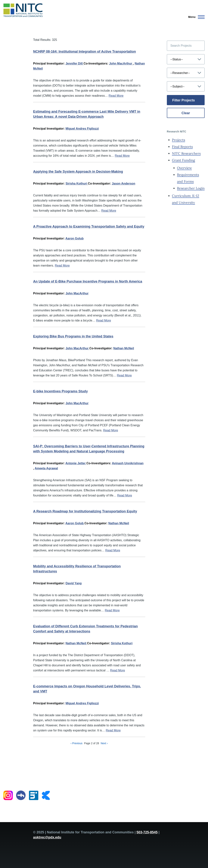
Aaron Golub (75, 238)
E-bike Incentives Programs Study (60, 391)
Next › (104, 743)
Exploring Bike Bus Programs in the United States (73, 336)
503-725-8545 (147, 832)
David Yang (74, 583)
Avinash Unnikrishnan (128, 463)
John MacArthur (121, 63)
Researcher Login (191, 188)
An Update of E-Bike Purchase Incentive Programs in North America (88, 281)
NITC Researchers (186, 153)
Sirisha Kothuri (77, 184)
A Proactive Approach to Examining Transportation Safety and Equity (89, 227)
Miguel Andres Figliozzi (82, 129)
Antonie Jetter (76, 463)
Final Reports (182, 147)
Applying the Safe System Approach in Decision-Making (78, 172)
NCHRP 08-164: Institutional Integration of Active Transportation (84, 52)
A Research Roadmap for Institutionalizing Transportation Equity (85, 511)
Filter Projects (184, 100)
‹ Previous (77, 743)
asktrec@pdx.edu (47, 837)
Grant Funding (183, 160)
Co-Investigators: (96, 63)
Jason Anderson (124, 184)
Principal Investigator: (49, 63)
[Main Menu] (195, 17)
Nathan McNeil (124, 348)
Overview (184, 168)
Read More (116, 96)
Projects (179, 140)
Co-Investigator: (99, 184)
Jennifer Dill (75, 63)
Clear (186, 113)
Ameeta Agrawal (46, 468)
